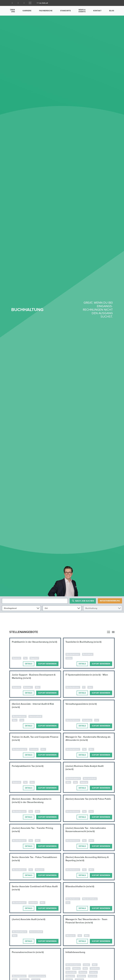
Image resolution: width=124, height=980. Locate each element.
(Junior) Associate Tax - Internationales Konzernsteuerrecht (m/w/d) (87, 830)
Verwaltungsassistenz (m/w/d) (82, 704)
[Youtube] (24, 3)
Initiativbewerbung (110, 601)
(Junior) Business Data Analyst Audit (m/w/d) (86, 768)
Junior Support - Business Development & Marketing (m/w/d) (35, 676)
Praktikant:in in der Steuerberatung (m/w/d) (31, 643)
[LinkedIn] (18, 3)
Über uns (12, 11)
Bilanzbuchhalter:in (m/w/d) (81, 886)
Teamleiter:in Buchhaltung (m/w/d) (85, 642)
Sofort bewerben (47, 664)
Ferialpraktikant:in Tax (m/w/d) (29, 766)
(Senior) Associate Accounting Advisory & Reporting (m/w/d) (88, 859)
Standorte (66, 11)
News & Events (82, 11)
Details (29, 664)
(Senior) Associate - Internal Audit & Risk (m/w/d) (34, 706)
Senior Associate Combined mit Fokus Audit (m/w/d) (33, 888)
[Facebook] (12, 3)
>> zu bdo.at (42, 3)
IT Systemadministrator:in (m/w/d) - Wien (88, 675)
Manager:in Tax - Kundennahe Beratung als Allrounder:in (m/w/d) (87, 738)
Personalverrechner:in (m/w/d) (28, 952)
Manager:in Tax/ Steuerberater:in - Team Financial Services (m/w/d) (88, 921)
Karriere (27, 11)
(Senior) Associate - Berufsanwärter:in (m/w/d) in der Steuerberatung (33, 801)
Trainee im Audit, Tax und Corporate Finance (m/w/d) (32, 738)
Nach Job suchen (83, 601)
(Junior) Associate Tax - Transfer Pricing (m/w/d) (34, 830)
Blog (112, 11)
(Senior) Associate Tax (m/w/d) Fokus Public (86, 801)
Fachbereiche (46, 11)
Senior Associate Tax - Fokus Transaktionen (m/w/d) (28, 859)
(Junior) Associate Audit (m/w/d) (30, 919)
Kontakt (97, 11)
